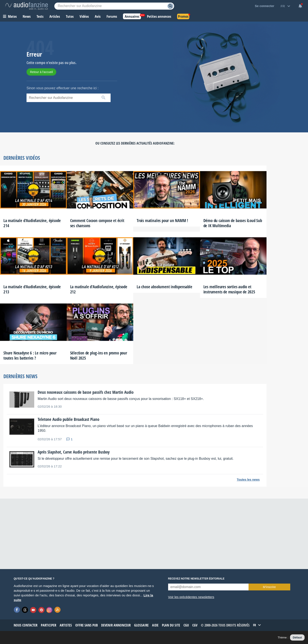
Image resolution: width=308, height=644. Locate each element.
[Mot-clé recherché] (114, 6)
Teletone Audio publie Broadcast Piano (68, 419)
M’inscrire (269, 587)
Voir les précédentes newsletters (191, 597)
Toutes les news (248, 480)
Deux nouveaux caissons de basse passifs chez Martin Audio (86, 392)
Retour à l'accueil (41, 72)
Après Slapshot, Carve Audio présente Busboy (74, 452)
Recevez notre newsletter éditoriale (196, 579)
